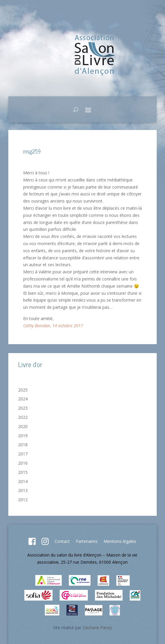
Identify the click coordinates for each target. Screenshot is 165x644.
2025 (23, 390)
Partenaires (87, 541)
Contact (62, 541)
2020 (23, 426)
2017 (23, 454)
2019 (23, 436)
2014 (23, 481)
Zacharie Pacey (97, 627)
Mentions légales (120, 541)
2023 (23, 408)
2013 (23, 490)
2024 (23, 399)
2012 (23, 500)
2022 (23, 417)
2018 (23, 445)
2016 (23, 463)
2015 (23, 472)
